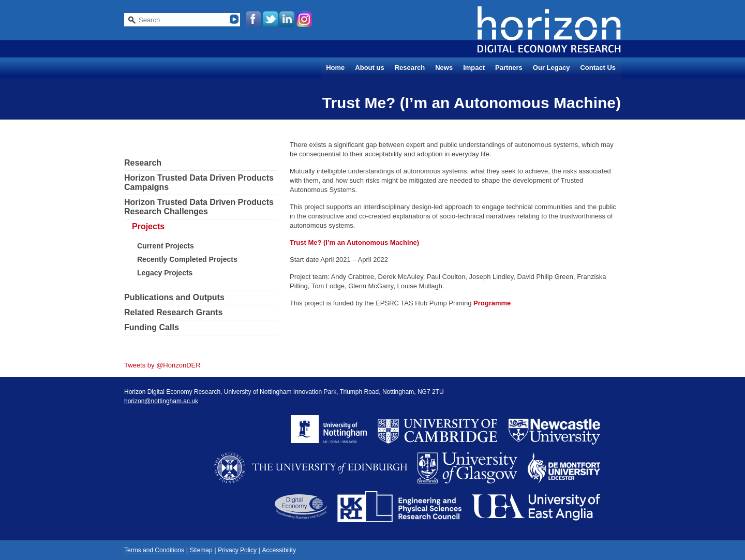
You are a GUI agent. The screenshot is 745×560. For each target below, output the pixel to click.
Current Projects (166, 246)
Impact (474, 68)
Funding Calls (152, 327)
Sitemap (201, 550)
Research (410, 68)
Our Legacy (552, 68)
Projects (148, 226)
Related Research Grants (173, 312)
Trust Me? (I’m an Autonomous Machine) (354, 242)
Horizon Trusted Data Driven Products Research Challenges (199, 207)
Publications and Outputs (174, 297)
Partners (509, 68)
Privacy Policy (237, 550)
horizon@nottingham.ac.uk (161, 401)
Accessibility (279, 550)
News (444, 68)
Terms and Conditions (154, 550)
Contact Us (598, 68)
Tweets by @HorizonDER (162, 365)
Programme (492, 303)
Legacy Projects (165, 273)
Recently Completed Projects (187, 259)
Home (335, 68)
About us (369, 68)
